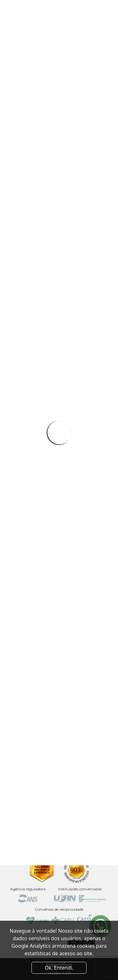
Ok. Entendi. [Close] (59, 968)
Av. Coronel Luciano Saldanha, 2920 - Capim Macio (59, 827)
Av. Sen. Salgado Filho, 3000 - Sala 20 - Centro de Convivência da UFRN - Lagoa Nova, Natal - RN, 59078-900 (59, 802)
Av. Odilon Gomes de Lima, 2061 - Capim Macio (59, 845)
